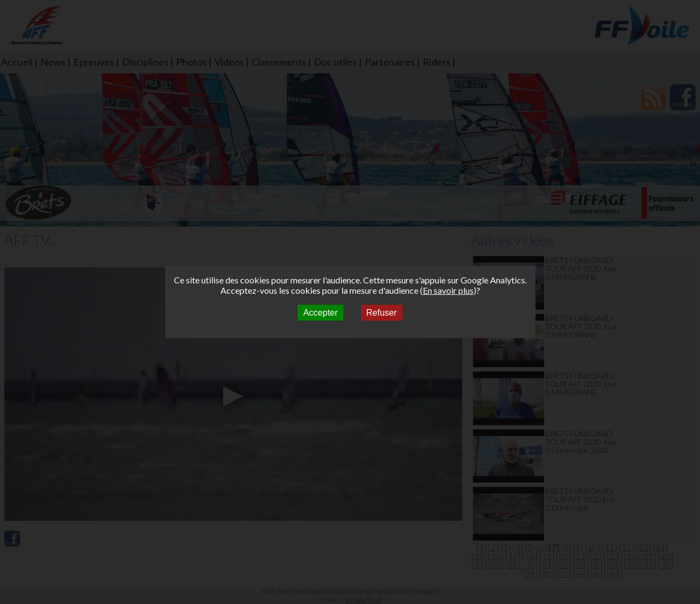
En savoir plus (448, 290)
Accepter (320, 313)
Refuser (382, 313)
